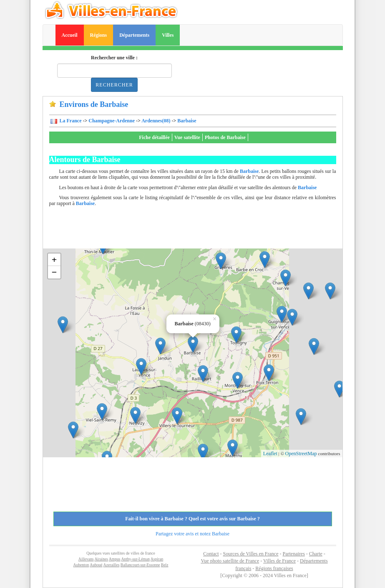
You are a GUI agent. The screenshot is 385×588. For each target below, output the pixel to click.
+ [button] (54, 260)
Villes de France (279, 561)
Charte (316, 554)
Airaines (101, 559)
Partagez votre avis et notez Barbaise (192, 534)
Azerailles (112, 565)
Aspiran (157, 559)
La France (70, 121)
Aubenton (81, 565)
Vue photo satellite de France (230, 561)
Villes (168, 35)
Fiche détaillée (154, 137)
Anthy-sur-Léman (135, 559)
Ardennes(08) (156, 121)
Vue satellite (187, 137)
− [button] (54, 272)
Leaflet (270, 454)
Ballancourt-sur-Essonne (140, 565)
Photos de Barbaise (225, 137)
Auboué (96, 565)
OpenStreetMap (301, 454)
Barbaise (187, 121)
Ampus (115, 559)
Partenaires (294, 554)
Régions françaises (274, 568)
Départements (134, 35)
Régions (99, 35)
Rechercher (114, 85)
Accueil (70, 35)
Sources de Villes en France (250, 554)
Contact (211, 554)
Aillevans (86, 559)
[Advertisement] (201, 230)
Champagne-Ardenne (112, 121)
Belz (165, 565)
